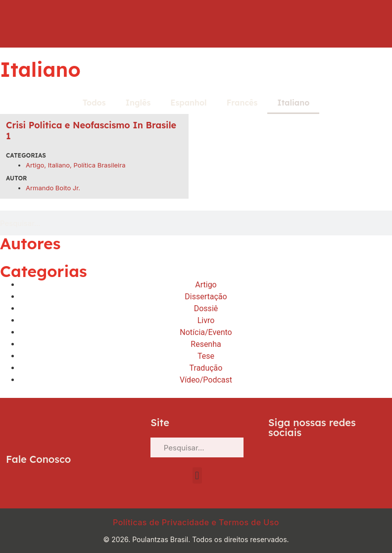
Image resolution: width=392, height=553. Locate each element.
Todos (94, 103)
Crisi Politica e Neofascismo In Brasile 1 (91, 131)
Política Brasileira (99, 165)
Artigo (35, 165)
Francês (242, 103)
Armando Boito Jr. (53, 188)
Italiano (293, 103)
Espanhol (188, 103)
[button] (197, 475)
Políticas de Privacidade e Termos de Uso (196, 522)
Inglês (138, 103)
